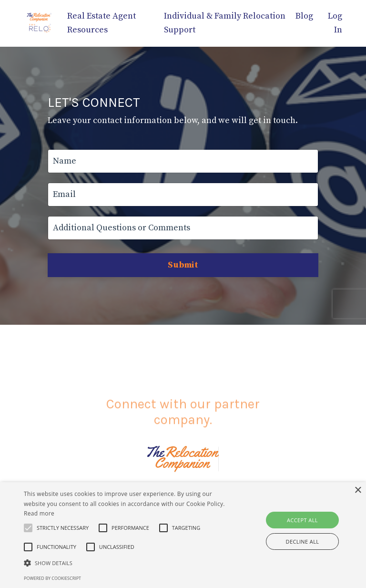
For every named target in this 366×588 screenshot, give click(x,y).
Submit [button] (183, 265)
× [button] (358, 490)
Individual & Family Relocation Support (225, 23)
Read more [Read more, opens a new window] (39, 513)
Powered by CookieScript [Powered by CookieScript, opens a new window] (52, 578)
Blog (304, 16)
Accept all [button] (302, 520)
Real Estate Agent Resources (102, 23)
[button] (63, 528)
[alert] (183, 535)
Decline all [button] (303, 542)
